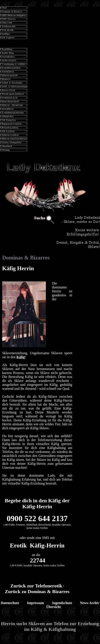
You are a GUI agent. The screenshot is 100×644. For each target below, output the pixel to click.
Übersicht (54, 607)
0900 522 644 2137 (37, 519)
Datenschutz (10, 603)
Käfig (21, 357)
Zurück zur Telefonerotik (36, 586)
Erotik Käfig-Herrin (37, 545)
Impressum (35, 603)
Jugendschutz (62, 603)
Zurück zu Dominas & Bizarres (37, 591)
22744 (38, 560)
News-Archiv (90, 603)
